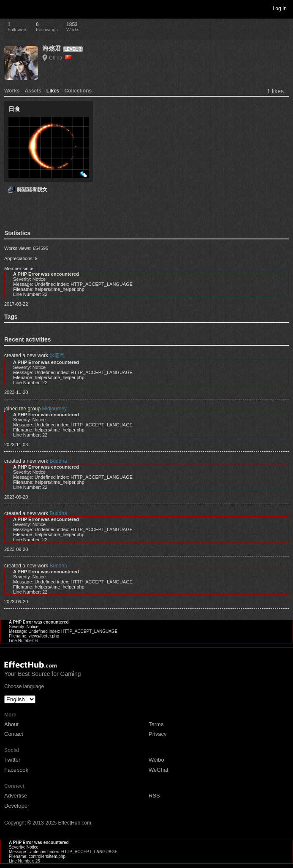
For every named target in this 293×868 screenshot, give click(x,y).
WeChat (159, 770)
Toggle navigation (10, 8)
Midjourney (54, 409)
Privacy (158, 734)
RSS (154, 796)
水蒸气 (57, 355)
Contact (14, 734)
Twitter (12, 760)
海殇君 (52, 48)
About (11, 724)
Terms (156, 724)
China (60, 58)
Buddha (58, 461)
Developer (17, 806)
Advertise (16, 796)
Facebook (16, 770)
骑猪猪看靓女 (32, 190)
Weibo (156, 760)
